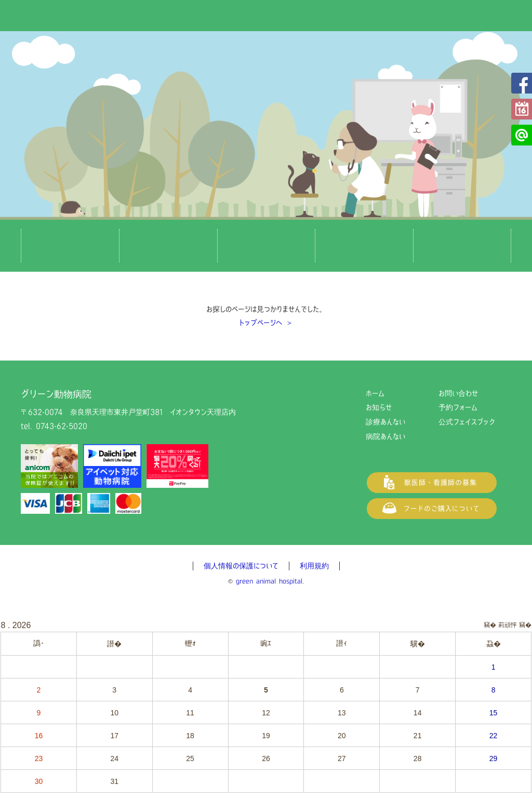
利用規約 (314, 566)
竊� (525, 625)
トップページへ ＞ (266, 323)
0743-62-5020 (62, 426)
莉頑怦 (508, 625)
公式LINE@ (522, 135)
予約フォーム (522, 109)
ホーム (375, 393)
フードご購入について (432, 509)
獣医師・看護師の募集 (432, 483)
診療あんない (385, 422)
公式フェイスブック (522, 83)
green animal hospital (269, 581)
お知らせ (379, 407)
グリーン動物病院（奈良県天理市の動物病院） (266, 26)
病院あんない (385, 436)
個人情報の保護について (241, 566)
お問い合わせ (458, 393)
